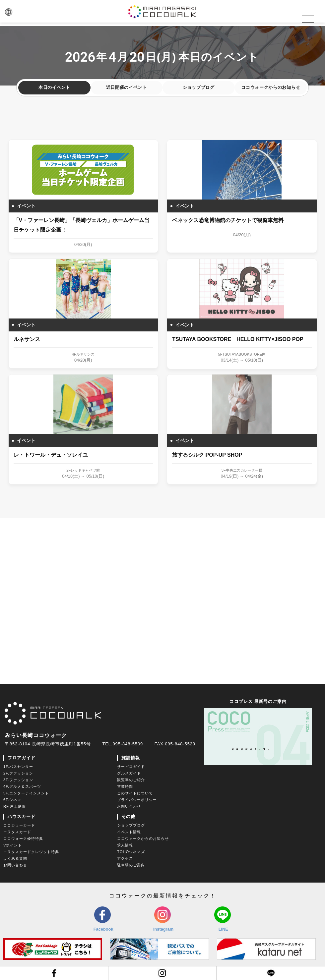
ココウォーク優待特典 (23, 839)
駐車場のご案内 (131, 865)
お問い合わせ (129, 807)
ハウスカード (22, 817)
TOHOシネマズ (131, 852)
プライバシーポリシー (137, 800)
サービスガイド (131, 767)
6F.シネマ (12, 800)
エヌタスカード (17, 832)
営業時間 (125, 787)
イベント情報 (129, 832)
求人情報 (125, 845)
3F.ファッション (18, 780)
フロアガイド (22, 758)
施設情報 (131, 758)
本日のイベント (54, 88)
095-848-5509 (128, 744)
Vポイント (13, 845)
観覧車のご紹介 (131, 780)
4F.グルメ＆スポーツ (22, 787)
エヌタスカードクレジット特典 (31, 852)
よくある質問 (15, 859)
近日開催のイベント (126, 88)
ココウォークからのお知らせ (271, 88)
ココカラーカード (19, 826)
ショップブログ (199, 88)
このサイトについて (135, 793)
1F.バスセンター (18, 767)
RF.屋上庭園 (15, 807)
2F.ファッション (18, 774)
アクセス (125, 859)
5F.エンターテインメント (26, 793)
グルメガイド (129, 774)
